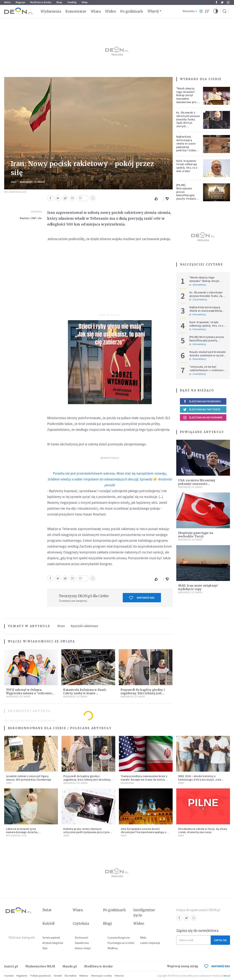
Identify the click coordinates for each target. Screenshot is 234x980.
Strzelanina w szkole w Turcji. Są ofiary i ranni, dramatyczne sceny (203, 831)
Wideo (110, 11)
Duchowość (81, 938)
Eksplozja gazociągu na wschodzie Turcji (196, 535)
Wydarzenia (51, 11)
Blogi (59, 2)
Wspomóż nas (142, 598)
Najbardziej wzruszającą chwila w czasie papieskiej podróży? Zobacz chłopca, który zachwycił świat (187, 147)
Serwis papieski (51, 938)
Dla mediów (71, 976)
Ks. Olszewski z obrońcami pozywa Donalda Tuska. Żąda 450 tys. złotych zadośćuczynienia (188, 121)
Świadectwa (82, 943)
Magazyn (20, 2)
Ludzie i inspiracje (150, 943)
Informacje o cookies (101, 976)
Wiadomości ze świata (32, 182)
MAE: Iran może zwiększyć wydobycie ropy (198, 587)
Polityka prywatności (41, 976)
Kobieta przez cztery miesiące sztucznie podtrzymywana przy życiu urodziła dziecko (86, 832)
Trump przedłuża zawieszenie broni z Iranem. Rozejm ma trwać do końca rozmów (144, 780)
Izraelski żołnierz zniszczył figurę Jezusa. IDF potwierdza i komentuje (29, 778)
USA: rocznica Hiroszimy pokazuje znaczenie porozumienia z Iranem (197, 484)
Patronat (119, 976)
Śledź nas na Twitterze (202, 409)
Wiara (96, 11)
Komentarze (76, 11)
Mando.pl (69, 966)
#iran (61, 626)
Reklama (84, 976)
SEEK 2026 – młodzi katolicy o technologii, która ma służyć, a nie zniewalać (200, 780)
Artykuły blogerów (53, 943)
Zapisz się (220, 940)
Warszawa (189, 11)
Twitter (222, 2)
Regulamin (22, 976)
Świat (14, 182)
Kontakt (58, 976)
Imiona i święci (83, 948)
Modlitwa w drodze (41, 2)
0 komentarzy (198, 315)
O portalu (9, 976)
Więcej (153, 11)
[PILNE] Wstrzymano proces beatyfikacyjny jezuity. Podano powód (186, 194)
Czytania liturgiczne (119, 938)
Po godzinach (132, 11)
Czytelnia (81, 923)
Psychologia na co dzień (121, 943)
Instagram (228, 2)
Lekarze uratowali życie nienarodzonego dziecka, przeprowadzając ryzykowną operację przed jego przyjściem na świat (30, 834)
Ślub (45, 948)
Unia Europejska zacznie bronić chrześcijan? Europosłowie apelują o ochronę (143, 832)
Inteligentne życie (144, 913)
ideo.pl (227, 976)
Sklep (85, 2)
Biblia (7, 2)
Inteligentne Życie (16, 836)
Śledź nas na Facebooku (202, 401)
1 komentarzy (198, 374)
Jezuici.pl (11, 966)
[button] (216, 11)
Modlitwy (113, 948)
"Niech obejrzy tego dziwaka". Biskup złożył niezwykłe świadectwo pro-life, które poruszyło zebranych (187, 100)
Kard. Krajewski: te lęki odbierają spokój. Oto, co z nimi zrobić (187, 166)
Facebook (216, 2)
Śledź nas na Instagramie (203, 417)
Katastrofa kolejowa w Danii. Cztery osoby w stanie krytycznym (85, 693)
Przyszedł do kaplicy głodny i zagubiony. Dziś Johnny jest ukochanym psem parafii (143, 693)
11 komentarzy (198, 300)
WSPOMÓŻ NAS (217, 966)
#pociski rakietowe (84, 626)
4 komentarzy (198, 285)
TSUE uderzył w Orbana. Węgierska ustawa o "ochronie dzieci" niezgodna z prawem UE (30, 693)
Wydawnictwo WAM (40, 966)
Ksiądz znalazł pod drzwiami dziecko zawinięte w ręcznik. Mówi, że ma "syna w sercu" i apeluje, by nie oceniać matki (208, 357)
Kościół (49, 923)
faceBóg (72, 2)
